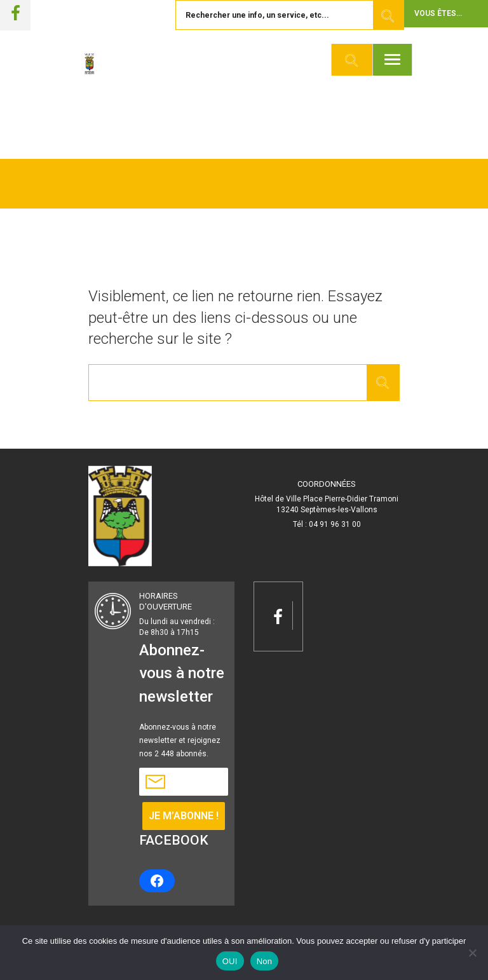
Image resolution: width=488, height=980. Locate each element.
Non (265, 961)
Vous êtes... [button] (438, 13)
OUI (230, 961)
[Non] (472, 953)
